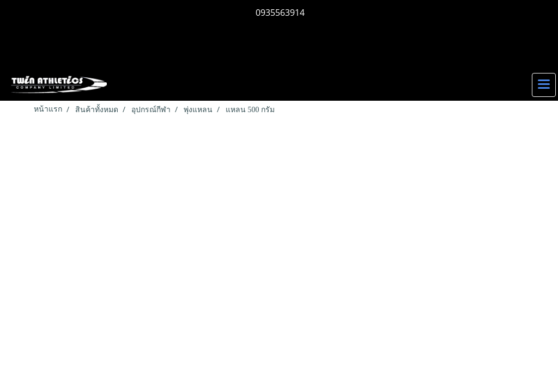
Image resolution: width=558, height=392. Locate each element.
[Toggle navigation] (544, 85)
